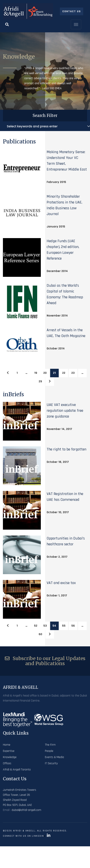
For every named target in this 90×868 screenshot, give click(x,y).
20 (45, 373)
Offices (7, 763)
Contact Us (72, 11)
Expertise (9, 751)
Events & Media (54, 757)
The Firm (50, 745)
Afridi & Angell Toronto (17, 770)
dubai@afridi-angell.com (26, 810)
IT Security (51, 763)
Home (7, 745)
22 (64, 373)
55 (64, 626)
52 (36, 626)
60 (40, 634)
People (49, 751)
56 (73, 626)
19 (36, 373)
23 (73, 373)
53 (45, 626)
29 (40, 381)
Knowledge (10, 757)
